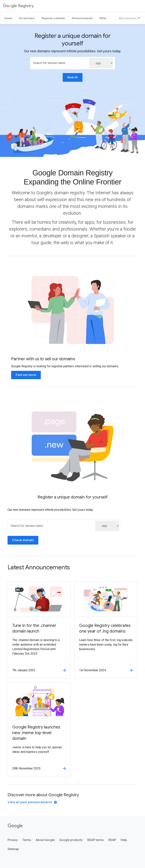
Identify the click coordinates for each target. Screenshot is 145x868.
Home (8, 18)
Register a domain (53, 18)
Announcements (82, 18)
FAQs (103, 18)
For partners (27, 18)
